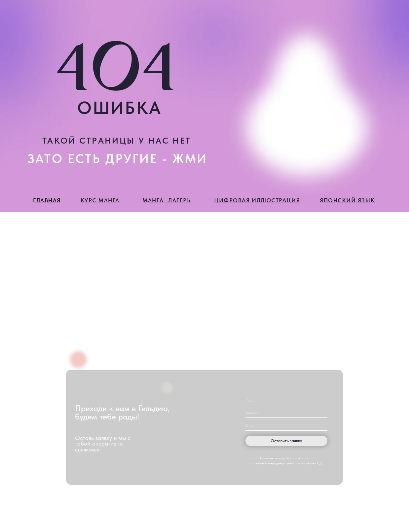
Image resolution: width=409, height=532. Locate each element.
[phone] (286, 413)
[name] (286, 400)
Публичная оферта (353, 519)
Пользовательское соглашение (365, 512)
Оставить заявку (286, 441)
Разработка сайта (204, 522)
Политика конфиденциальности (365, 504)
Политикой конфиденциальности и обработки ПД (287, 463)
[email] (286, 426)
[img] (187, 506)
